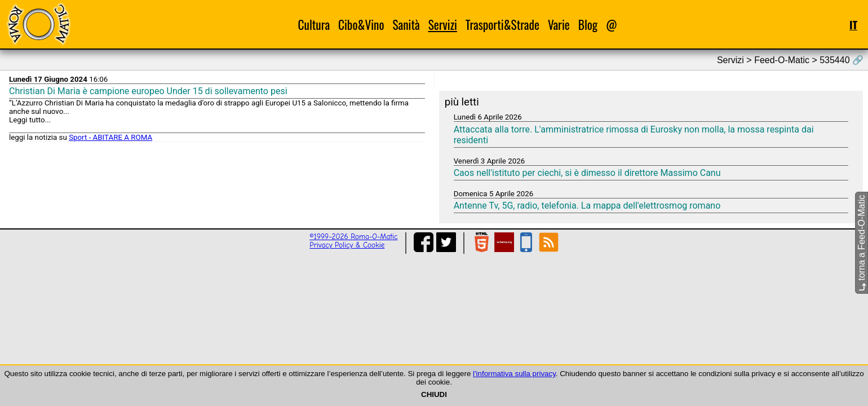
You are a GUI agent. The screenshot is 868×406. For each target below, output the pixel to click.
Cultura (314, 25)
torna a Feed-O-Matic (862, 243)
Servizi (443, 25)
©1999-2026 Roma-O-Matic (353, 237)
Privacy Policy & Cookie (347, 245)
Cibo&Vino (361, 25)
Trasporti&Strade (502, 25)
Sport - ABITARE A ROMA (110, 137)
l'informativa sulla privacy (514, 374)
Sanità (406, 25)
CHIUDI (434, 394)
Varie (559, 25)
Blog (588, 25)
